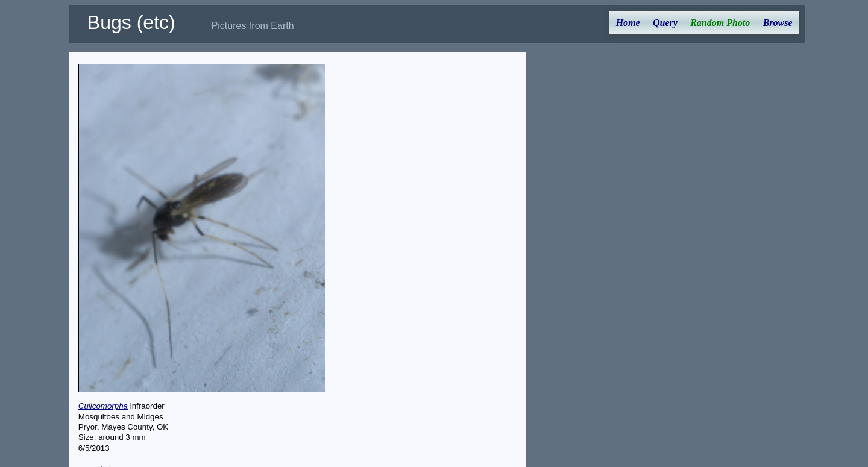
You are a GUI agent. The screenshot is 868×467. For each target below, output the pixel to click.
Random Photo (720, 23)
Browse (778, 23)
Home (628, 23)
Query (665, 23)
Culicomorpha (103, 406)
